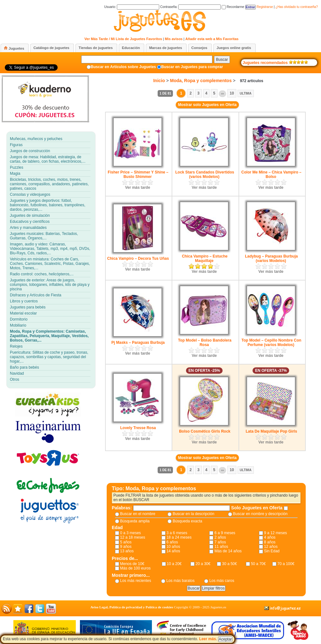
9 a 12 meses (275, 533)
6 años (172, 542)
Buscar (222, 60)
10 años (173, 547)
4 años (270, 537)
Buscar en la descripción (193, 514)
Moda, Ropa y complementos (201, 81)
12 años (271, 547)
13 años (127, 551)
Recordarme (233, 7)
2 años (220, 537)
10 (232, 93)
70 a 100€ (286, 564)
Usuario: (132, 7)
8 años (270, 542)
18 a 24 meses (179, 537)
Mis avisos (174, 39)
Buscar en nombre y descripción (260, 514)
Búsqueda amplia (135, 521)
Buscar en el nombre (138, 514)
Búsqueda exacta (187, 521)
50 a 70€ (258, 564)
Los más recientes (136, 581)
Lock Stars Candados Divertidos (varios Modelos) (205, 174)
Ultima (246, 93)
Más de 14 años (228, 551)
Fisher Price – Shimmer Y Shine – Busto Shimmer (138, 174)
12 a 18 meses (133, 537)
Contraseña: (190, 7)
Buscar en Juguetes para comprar (192, 67)
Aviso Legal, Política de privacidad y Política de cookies (132, 607)
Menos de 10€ (132, 564)
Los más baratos (180, 581)
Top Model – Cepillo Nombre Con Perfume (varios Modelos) (271, 343)
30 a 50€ (229, 564)
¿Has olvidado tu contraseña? (297, 7)
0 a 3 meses (130, 533)
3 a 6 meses (177, 533)
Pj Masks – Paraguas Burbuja (138, 343)
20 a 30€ (203, 564)
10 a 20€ (174, 564)
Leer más (207, 639)
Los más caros (222, 581)
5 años (126, 542)
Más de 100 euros (135, 568)
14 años (173, 551)
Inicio (159, 81)
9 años (126, 547)
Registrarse (265, 7)
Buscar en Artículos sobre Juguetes (123, 67)
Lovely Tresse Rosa (138, 428)
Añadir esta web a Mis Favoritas (212, 39)
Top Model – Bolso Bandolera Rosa (205, 343)
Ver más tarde (138, 188)
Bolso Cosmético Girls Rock (205, 431)
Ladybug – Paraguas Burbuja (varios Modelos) (271, 258)
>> (222, 94)
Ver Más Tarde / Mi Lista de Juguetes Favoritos (123, 39)
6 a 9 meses (225, 533)
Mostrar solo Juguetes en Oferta (207, 105)
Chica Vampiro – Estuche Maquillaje (205, 258)
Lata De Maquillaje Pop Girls (271, 431)
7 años (220, 542)
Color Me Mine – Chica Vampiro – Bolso (271, 174)
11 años (221, 547)
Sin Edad (272, 551)
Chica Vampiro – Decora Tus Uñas (138, 258)
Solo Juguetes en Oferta (257, 508)
